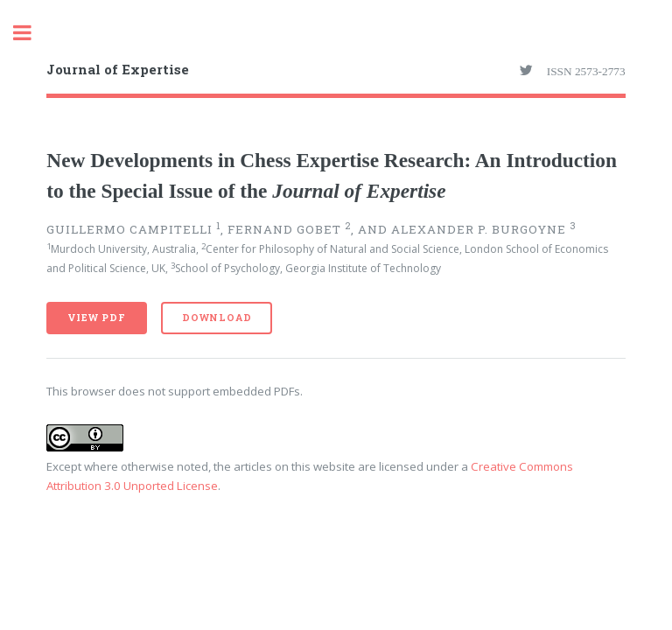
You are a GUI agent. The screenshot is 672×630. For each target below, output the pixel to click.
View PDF (96, 318)
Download (217, 318)
